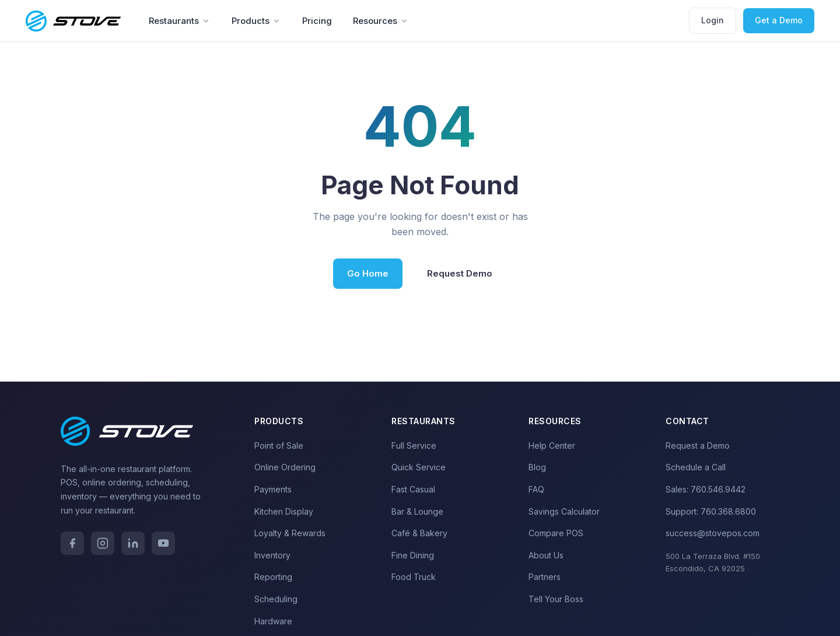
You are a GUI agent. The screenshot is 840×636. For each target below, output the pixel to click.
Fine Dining (413, 555)
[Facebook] (72, 543)
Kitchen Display (284, 511)
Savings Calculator (564, 511)
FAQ (536, 489)
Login (713, 20)
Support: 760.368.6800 (711, 511)
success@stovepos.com (713, 533)
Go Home (368, 273)
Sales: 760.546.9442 (706, 489)
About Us (546, 555)
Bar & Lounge (417, 511)
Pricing (317, 21)
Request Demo (460, 273)
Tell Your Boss (556, 599)
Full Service (414, 445)
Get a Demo (779, 20)
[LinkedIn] (133, 543)
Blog (537, 467)
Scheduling (276, 599)
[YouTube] (163, 543)
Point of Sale (279, 445)
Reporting (273, 577)
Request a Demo (698, 445)
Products (256, 21)
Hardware (273, 621)
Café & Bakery (419, 533)
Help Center (552, 445)
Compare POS (556, 533)
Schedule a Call (696, 467)
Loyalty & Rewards (290, 533)
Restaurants (180, 21)
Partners (545, 577)
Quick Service (419, 467)
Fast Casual (413, 489)
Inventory (272, 555)
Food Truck (414, 577)
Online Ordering (285, 467)
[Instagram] (103, 543)
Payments (273, 489)
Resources (381, 21)
